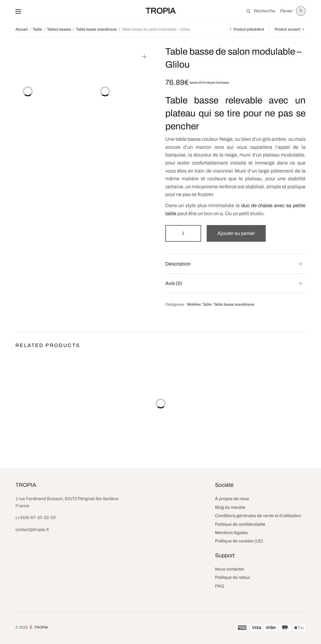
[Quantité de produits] (183, 233)
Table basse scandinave (96, 29)
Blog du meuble (230, 507)
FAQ (220, 586)
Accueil (22, 29)
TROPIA (160, 11)
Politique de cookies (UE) (239, 541)
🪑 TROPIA (38, 627)
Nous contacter (230, 569)
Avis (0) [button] (174, 283)
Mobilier (194, 304)
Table (37, 29)
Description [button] (178, 264)
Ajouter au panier (236, 233)
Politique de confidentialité (240, 524)
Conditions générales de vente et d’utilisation (258, 516)
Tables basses (59, 29)
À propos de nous (232, 499)
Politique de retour (233, 577)
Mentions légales (231, 533)
